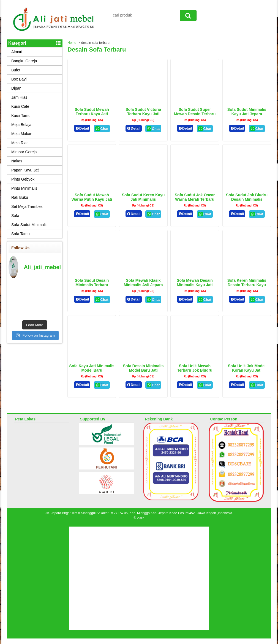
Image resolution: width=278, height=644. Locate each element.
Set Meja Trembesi (27, 206)
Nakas (17, 161)
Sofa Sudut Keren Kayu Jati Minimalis (143, 197)
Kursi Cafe (20, 106)
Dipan (16, 88)
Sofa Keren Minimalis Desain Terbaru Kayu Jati (247, 285)
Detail (82, 128)
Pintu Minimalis (24, 188)
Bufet (16, 70)
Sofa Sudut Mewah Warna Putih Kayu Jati (92, 197)
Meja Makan (22, 134)
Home (72, 43)
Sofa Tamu (21, 234)
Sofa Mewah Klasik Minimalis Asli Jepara (143, 283)
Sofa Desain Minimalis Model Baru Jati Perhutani (143, 370)
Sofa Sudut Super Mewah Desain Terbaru (195, 112)
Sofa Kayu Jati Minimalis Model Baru (92, 368)
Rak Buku (20, 197)
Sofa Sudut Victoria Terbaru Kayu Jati (143, 112)
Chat (102, 129)
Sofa (15, 216)
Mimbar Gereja (24, 152)
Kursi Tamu (21, 116)
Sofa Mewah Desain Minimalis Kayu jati (195, 283)
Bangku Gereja (24, 61)
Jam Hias (19, 97)
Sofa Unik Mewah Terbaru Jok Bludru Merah (195, 370)
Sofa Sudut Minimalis (29, 225)
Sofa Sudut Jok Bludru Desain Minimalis (247, 197)
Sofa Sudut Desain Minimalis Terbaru (92, 283)
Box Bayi (19, 79)
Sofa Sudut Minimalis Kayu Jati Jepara (247, 112)
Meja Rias (20, 143)
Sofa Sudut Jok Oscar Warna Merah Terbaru (195, 197)
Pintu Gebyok (23, 179)
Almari (17, 52)
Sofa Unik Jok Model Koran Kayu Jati (247, 368)
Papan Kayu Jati (25, 170)
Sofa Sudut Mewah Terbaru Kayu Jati (92, 112)
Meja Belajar (22, 125)
